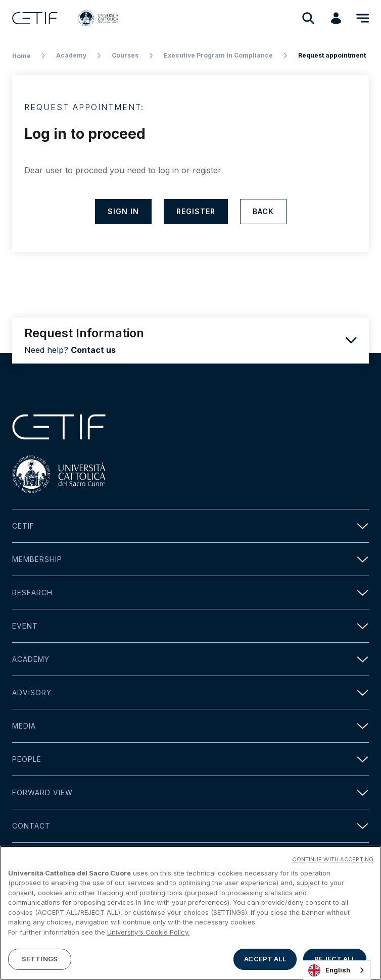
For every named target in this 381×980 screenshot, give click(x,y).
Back (263, 211)
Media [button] (190, 726)
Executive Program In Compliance (218, 55)
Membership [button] (190, 559)
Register (196, 211)
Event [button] (190, 626)
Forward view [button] (190, 792)
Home (21, 56)
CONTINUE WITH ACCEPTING (333, 860)
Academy (71, 55)
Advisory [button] (190, 692)
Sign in (123, 211)
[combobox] (337, 970)
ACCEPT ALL (265, 960)
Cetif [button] (190, 526)
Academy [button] (190, 659)
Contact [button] (190, 826)
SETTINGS (40, 960)
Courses (125, 55)
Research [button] (190, 592)
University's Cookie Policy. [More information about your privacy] (148, 933)
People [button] (190, 759)
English (329, 970)
